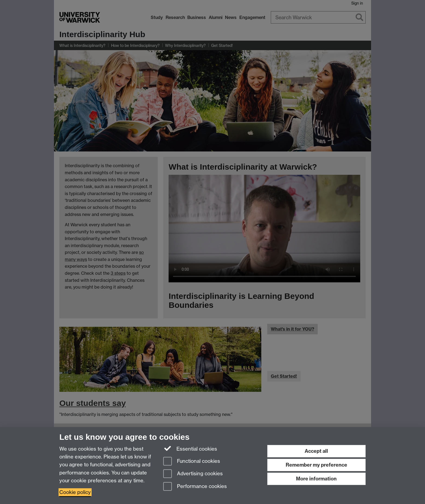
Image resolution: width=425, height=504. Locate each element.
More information (316, 479)
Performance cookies (195, 487)
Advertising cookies (193, 474)
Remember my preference (316, 465)
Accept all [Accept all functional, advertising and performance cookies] (316, 451)
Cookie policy (75, 492)
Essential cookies (190, 448)
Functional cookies (192, 462)
